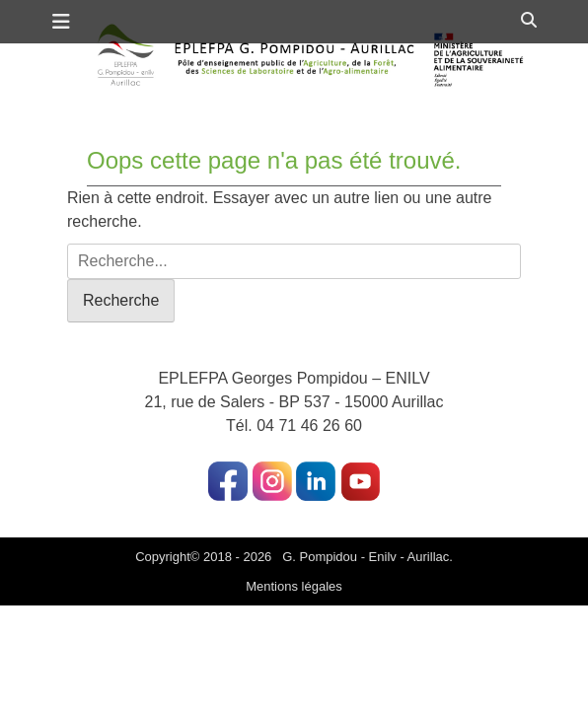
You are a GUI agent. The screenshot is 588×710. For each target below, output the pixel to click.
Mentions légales (294, 586)
